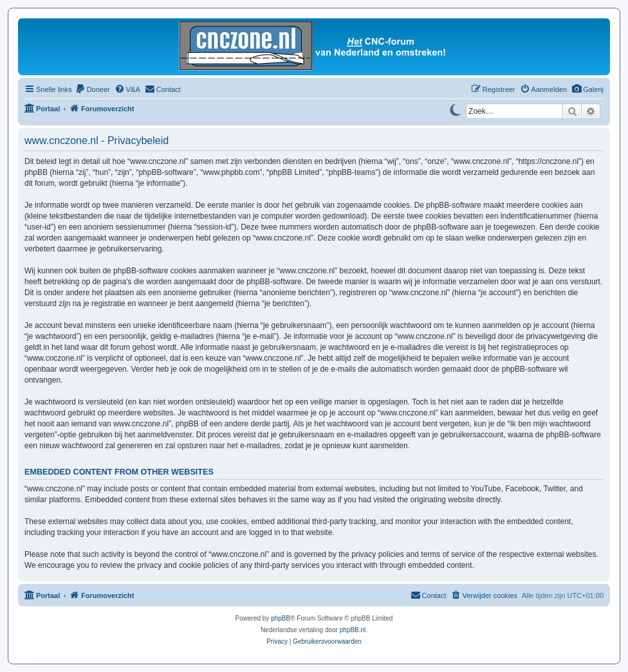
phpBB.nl (353, 630)
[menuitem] (587, 89)
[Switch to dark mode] (455, 109)
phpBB (281, 618)
